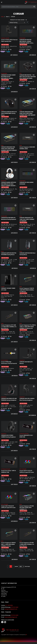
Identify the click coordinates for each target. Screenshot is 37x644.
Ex (26, 635)
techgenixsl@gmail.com (11, 609)
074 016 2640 (15, 607)
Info (10, 50)
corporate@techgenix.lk (11, 617)
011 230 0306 (9, 605)
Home (2, 17)
